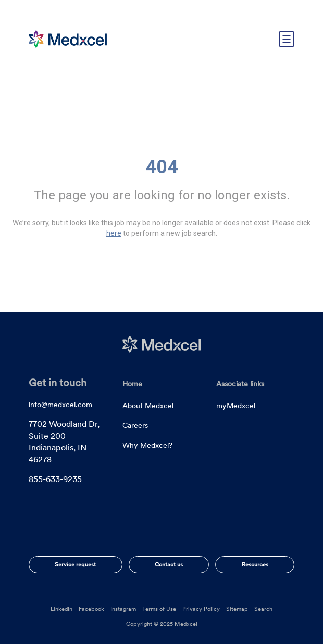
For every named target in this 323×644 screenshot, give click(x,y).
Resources (255, 564)
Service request (75, 564)
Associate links (240, 384)
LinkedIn (61, 609)
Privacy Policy (201, 609)
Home (132, 384)
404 (162, 167)
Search (263, 609)
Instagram (123, 609)
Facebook (91, 609)
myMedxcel (236, 406)
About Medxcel (148, 406)
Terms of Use (159, 609)
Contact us (169, 564)
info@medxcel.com (60, 405)
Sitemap (237, 609)
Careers (135, 425)
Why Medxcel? (147, 445)
